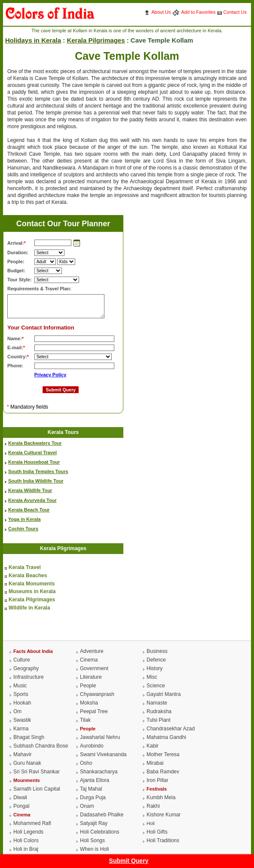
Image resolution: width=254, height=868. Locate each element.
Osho (86, 763)
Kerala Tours (63, 432)
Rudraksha (159, 711)
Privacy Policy (50, 375)
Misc (152, 677)
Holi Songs (92, 840)
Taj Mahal (91, 789)
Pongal (21, 806)
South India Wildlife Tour (36, 481)
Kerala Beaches (28, 576)
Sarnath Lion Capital (37, 789)
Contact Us (235, 12)
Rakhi (153, 806)
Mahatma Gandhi (166, 737)
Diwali (20, 797)
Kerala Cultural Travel (32, 452)
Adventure (92, 651)
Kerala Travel (25, 567)
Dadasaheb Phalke (102, 815)
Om (17, 711)
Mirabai (155, 763)
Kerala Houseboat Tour (34, 462)
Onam (87, 806)
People (88, 686)
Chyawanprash (97, 694)
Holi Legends (28, 832)
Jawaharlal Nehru (100, 737)
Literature (91, 677)
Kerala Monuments (32, 584)
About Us (161, 12)
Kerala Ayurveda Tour (32, 500)
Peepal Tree (94, 711)
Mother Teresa (163, 754)
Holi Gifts (157, 832)
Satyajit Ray (94, 823)
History (155, 668)
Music (20, 686)
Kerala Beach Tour (29, 510)
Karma (21, 729)
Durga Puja (93, 797)
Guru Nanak (27, 763)
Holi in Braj (26, 849)
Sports (21, 694)
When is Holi (94, 849)
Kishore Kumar (164, 815)
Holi (151, 823)
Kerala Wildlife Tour (30, 490)
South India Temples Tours (38, 471)
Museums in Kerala (32, 591)
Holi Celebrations (99, 832)
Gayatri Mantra (164, 694)
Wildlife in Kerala (29, 608)
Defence (156, 660)
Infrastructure (29, 677)
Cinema (89, 660)
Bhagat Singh (29, 737)
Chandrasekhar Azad (171, 729)
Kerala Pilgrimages (96, 40)
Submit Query (129, 861)
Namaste (157, 703)
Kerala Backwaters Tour (35, 443)
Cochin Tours (23, 529)
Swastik (22, 720)
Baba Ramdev (163, 772)
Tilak (85, 720)
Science (156, 686)
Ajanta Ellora (95, 780)
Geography (26, 668)
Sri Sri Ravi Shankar (37, 772)
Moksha (89, 703)
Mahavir (23, 754)
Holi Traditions (163, 840)
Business (157, 651)
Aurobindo (92, 746)
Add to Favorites (198, 12)
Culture (22, 660)
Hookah (22, 703)
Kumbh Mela (161, 797)
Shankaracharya (99, 772)
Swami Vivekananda (103, 754)
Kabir (153, 746)
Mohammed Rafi (32, 823)
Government (94, 668)
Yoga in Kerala (24, 519)
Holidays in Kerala (33, 40)
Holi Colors (26, 840)
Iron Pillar (158, 780)
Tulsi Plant (159, 720)
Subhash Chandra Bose (41, 746)
